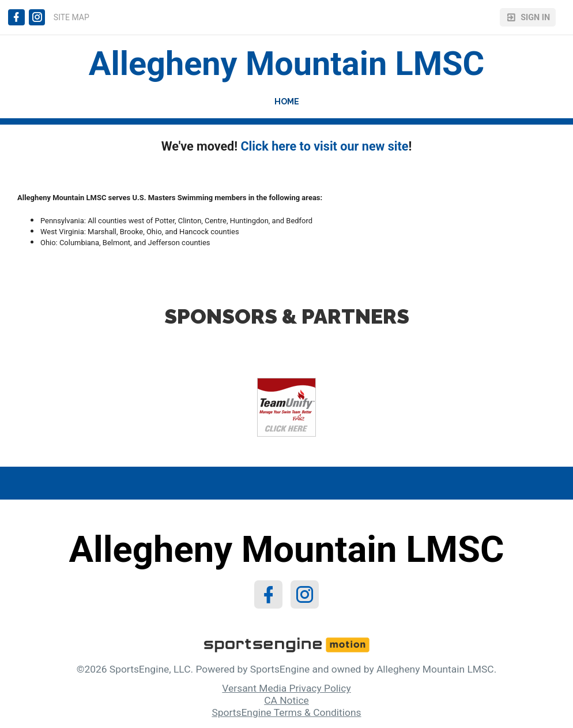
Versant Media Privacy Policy (286, 688)
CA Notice (286, 700)
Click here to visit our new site (324, 146)
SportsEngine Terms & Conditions (286, 712)
